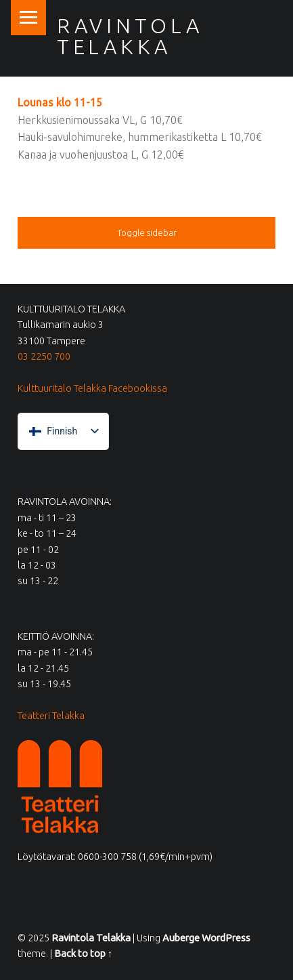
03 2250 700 (44, 356)
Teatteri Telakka (51, 716)
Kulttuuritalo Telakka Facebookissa (92, 388)
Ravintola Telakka (130, 36)
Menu (28, 18)
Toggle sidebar (147, 232)
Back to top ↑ (83, 954)
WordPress (226, 938)
